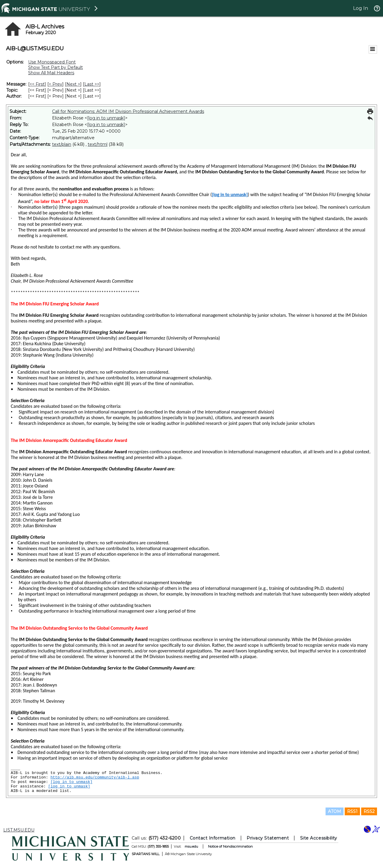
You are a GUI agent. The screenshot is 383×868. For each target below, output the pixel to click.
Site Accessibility (319, 838)
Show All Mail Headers (51, 73)
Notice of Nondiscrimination (230, 846)
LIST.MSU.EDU (19, 830)
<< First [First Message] (37, 84)
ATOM (335, 811)
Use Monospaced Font (52, 62)
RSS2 (369, 811)
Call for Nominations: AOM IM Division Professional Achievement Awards (128, 111)
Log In (361, 8)
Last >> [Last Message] (92, 84)
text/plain (62, 144)
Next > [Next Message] (73, 84)
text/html (98, 144)
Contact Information (213, 838)
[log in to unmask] (106, 118)
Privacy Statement (268, 838)
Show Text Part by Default (56, 67)
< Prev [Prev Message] (56, 84)
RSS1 (352, 811)
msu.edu (191, 846)
